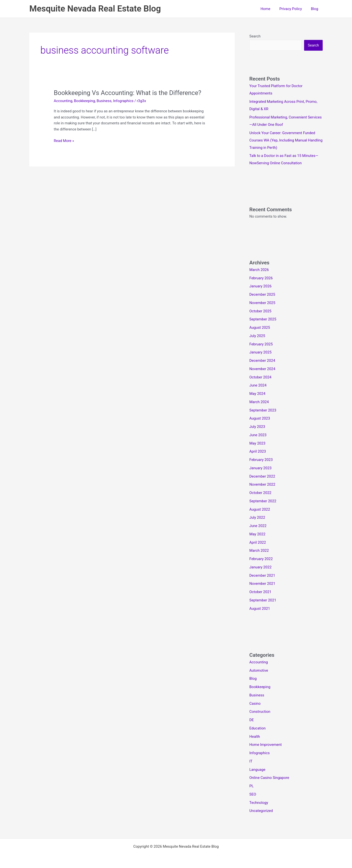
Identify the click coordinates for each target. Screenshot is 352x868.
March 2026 (259, 270)
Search (255, 36)
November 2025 (262, 303)
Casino (255, 704)
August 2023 (260, 418)
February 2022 (261, 559)
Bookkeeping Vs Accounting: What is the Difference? (128, 93)
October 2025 (260, 311)
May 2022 (257, 534)
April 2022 (258, 542)
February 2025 (261, 344)
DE (252, 720)
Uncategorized (261, 811)
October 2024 (260, 377)
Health (255, 737)
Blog (315, 9)
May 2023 (257, 443)
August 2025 (260, 328)
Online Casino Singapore (269, 778)
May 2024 (257, 394)
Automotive (259, 670)
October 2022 (260, 493)
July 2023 (257, 427)
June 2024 (258, 385)
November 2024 (262, 369)
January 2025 (260, 352)
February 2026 (261, 278)
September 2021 (263, 600)
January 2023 (260, 468)
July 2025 (257, 336)
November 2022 (262, 484)
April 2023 (258, 451)
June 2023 (258, 435)
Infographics (123, 101)
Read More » (64, 141)
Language (257, 770)
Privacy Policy (293, 9)
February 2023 (261, 460)
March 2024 (259, 402)
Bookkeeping (85, 101)
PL (252, 786)
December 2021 (262, 575)
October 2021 (260, 592)
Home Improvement (266, 745)
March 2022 (259, 551)
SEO (253, 794)
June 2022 (258, 526)
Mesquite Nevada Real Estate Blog (95, 9)
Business (104, 101)
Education (258, 728)
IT (251, 761)
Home (269, 9)
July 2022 (257, 517)
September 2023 (263, 410)
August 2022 (260, 509)
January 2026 (260, 286)
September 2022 (263, 501)
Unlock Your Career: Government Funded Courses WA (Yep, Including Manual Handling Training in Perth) (286, 140)
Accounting (63, 101)
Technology (259, 803)
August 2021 (260, 609)
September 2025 (263, 319)
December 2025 (262, 294)
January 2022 (260, 567)
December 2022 (262, 476)
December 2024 (262, 361)
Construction (260, 712)
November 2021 (262, 584)
